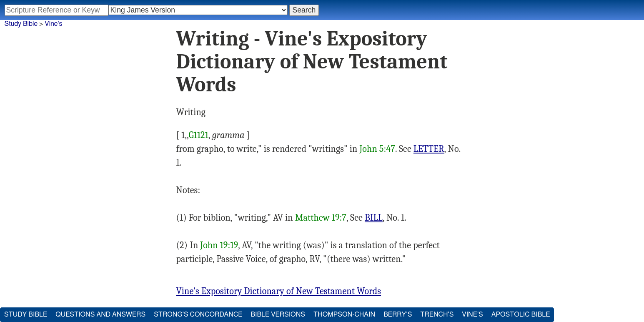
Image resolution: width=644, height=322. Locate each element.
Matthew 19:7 (321, 218)
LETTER (429, 149)
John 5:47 (377, 149)
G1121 (199, 135)
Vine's (53, 24)
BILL (374, 218)
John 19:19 (219, 245)
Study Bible (21, 24)
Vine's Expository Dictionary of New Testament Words (279, 291)
